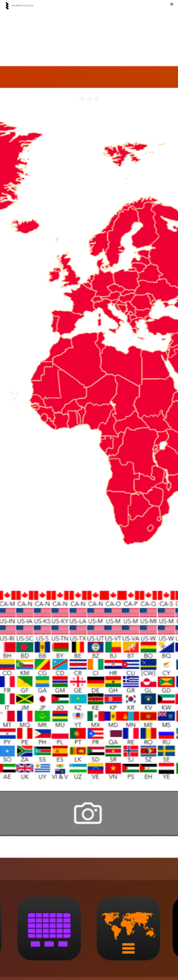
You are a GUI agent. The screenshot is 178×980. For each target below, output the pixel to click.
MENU (172, 3)
